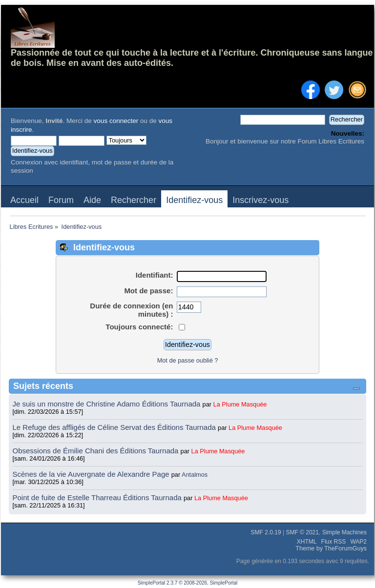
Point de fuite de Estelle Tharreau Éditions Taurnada (98, 497)
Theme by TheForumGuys (331, 548)
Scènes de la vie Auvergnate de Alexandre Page (92, 474)
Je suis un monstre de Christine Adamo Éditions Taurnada (108, 404)
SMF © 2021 (302, 532)
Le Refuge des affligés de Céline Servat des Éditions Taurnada (115, 427)
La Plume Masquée (240, 404)
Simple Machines (344, 532)
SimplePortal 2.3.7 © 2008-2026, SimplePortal (188, 583)
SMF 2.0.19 (266, 532)
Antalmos (195, 475)
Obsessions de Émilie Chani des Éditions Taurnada (97, 451)
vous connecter (116, 121)
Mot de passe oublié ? (188, 360)
